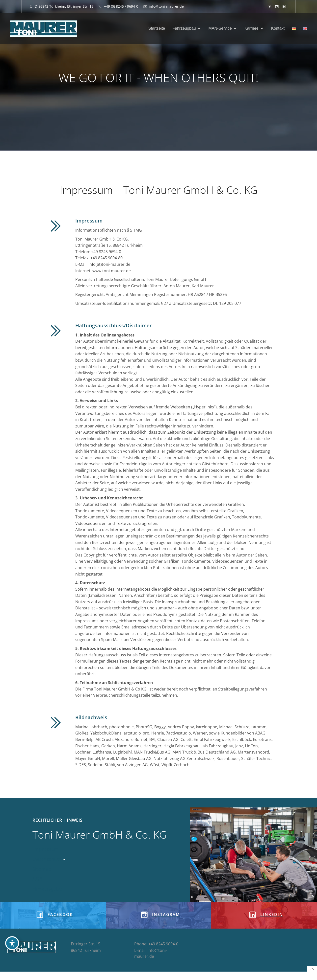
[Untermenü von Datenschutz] (64, 860)
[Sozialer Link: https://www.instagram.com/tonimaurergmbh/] (277, 6)
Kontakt (278, 29)
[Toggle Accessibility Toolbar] (12, 943)
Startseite (157, 29)
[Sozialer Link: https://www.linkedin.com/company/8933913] (284, 6)
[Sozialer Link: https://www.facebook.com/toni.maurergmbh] (269, 6)
